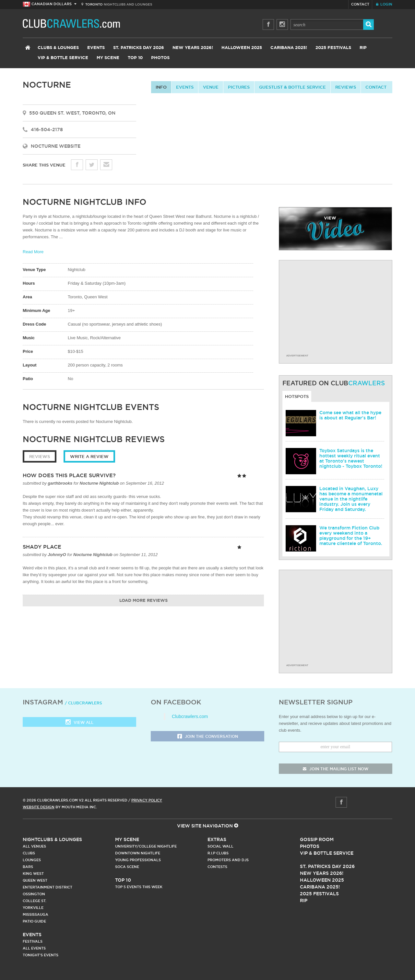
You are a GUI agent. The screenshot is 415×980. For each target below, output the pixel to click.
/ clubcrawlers (83, 703)
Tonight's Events (41, 955)
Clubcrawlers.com (190, 716)
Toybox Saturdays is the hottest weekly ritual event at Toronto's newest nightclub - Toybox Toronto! (351, 458)
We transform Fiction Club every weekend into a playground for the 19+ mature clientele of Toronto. (351, 536)
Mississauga (36, 914)
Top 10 (135, 58)
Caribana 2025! (289, 48)
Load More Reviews (143, 601)
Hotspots (297, 396)
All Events (34, 948)
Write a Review (89, 456)
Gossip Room (317, 839)
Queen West (35, 880)
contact (376, 87)
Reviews (346, 87)
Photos (160, 58)
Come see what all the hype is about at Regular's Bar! (350, 415)
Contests (217, 867)
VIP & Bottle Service (63, 58)
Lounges (32, 860)
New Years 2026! (193, 48)
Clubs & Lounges (58, 48)
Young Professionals (138, 860)
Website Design (39, 807)
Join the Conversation (208, 737)
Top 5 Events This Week (139, 887)
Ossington (34, 894)
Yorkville (33, 908)
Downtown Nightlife (138, 853)
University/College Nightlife (146, 846)
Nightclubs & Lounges (52, 839)
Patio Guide (34, 921)
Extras (217, 839)
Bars (28, 867)
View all (79, 723)
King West (33, 874)
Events (96, 48)
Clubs (29, 853)
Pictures (239, 87)
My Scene (108, 58)
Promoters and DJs (228, 860)
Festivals (33, 941)
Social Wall (220, 846)
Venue (211, 87)
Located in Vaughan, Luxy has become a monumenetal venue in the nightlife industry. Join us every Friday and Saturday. (351, 499)
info (161, 87)
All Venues (34, 846)
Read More (33, 252)
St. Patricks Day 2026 (139, 48)
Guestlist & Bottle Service (292, 87)
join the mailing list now (336, 769)
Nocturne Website (56, 146)
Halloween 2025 (242, 48)
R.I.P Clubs (218, 853)
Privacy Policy (147, 800)
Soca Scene (127, 867)
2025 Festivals (333, 48)
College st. (35, 901)
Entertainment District (47, 887)
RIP (363, 48)
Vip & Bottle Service (327, 853)
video (335, 229)
